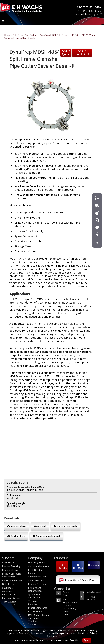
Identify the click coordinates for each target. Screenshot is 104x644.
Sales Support (9, 563)
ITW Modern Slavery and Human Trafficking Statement (39, 620)
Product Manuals (11, 570)
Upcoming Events (37, 563)
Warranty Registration (8, 593)
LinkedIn (94, 565)
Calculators (8, 588)
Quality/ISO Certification (34, 596)
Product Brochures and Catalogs (12, 575)
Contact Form (67, 594)
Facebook (78, 567)
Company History (37, 577)
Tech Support (9, 602)
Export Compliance (38, 608)
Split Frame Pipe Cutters (25, 35)
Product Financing (11, 566)
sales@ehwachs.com (88, 14)
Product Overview (37, 584)
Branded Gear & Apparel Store (78, 580)
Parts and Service (11, 598)
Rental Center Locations (35, 572)
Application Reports (12, 580)
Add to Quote (66, 52)
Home (7, 35)
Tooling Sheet (17, 526)
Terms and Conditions (34, 603)
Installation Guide (65, 526)
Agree (87, 640)
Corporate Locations (39, 566)
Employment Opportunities (35, 589)
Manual (40, 526)
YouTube (62, 567)
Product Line (16, 536)
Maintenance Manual (46, 536)
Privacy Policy (35, 611)
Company (35, 558)
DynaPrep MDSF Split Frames (54, 35)
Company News (36, 580)
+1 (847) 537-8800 (89, 11)
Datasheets (8, 584)
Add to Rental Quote (82, 52)
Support (8, 558)
